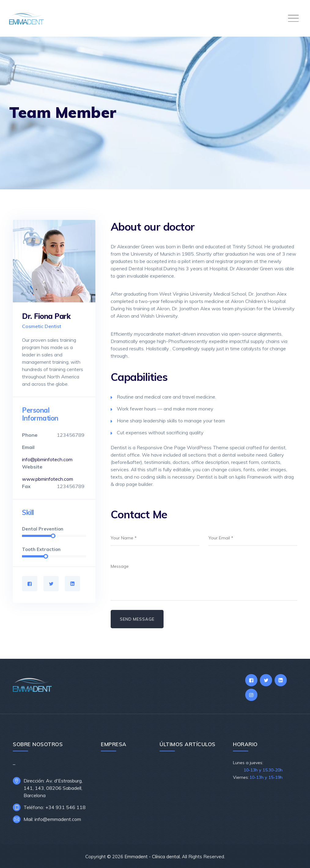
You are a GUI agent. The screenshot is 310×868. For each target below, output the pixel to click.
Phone (30, 435)
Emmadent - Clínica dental (152, 857)
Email (28, 447)
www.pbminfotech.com (48, 479)
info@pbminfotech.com (47, 459)
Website (32, 467)
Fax (26, 486)
